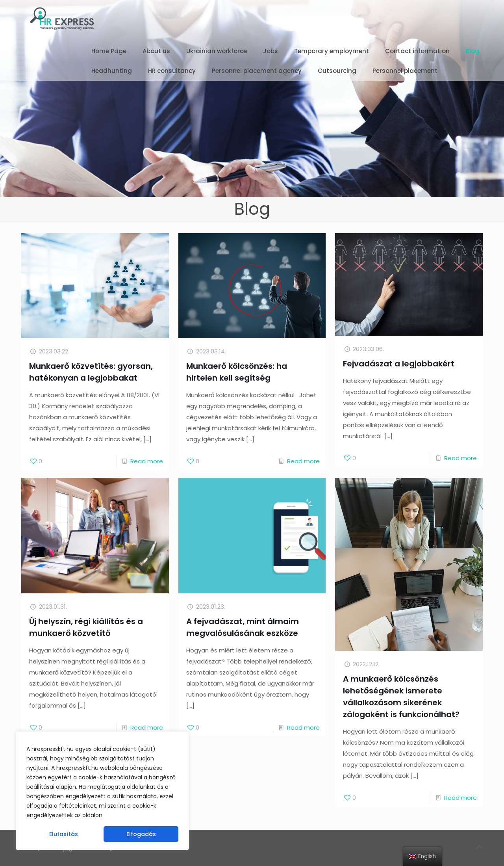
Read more (147, 461)
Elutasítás (64, 834)
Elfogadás (141, 834)
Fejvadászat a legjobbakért (399, 364)
